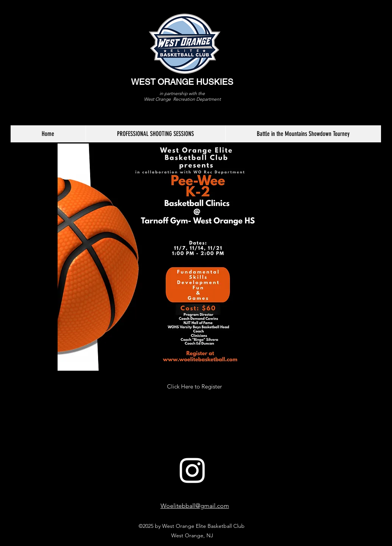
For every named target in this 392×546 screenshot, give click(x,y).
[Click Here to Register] (195, 387)
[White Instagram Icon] (192, 470)
